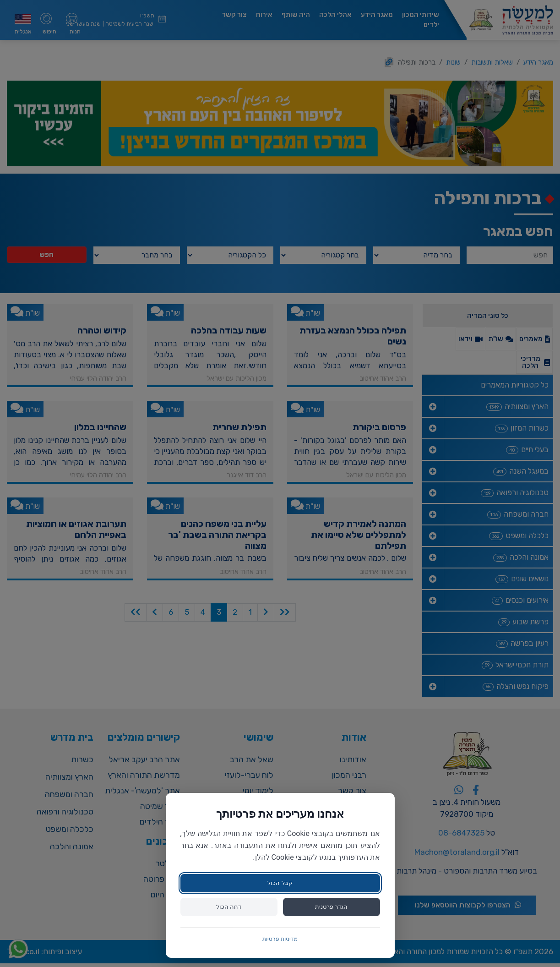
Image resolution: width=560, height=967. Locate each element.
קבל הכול (280, 882)
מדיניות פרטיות (280, 939)
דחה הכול (229, 907)
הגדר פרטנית (331, 907)
